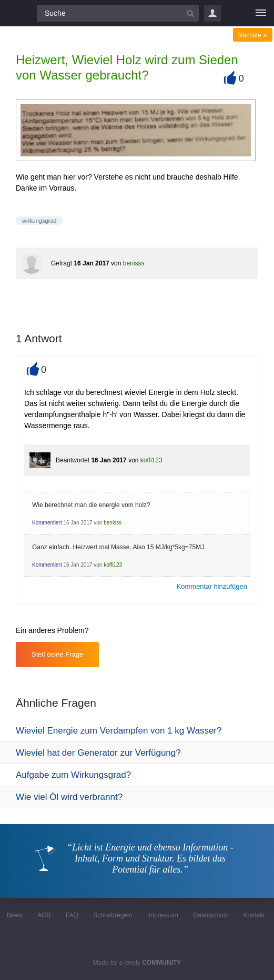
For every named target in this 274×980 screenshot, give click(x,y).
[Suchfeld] (118, 13)
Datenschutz (211, 915)
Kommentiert (47, 523)
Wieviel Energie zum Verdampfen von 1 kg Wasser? (119, 731)
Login (212, 13)
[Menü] (261, 13)
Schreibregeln (113, 915)
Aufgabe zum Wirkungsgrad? (73, 775)
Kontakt (254, 915)
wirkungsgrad (39, 221)
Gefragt (62, 263)
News (15, 915)
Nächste (253, 35)
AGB (44, 915)
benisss (134, 263)
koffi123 (151, 460)
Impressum (163, 915)
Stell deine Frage (57, 654)
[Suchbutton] (190, 13)
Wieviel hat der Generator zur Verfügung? (98, 753)
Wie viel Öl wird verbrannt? (69, 797)
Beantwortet (73, 460)
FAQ (72, 915)
